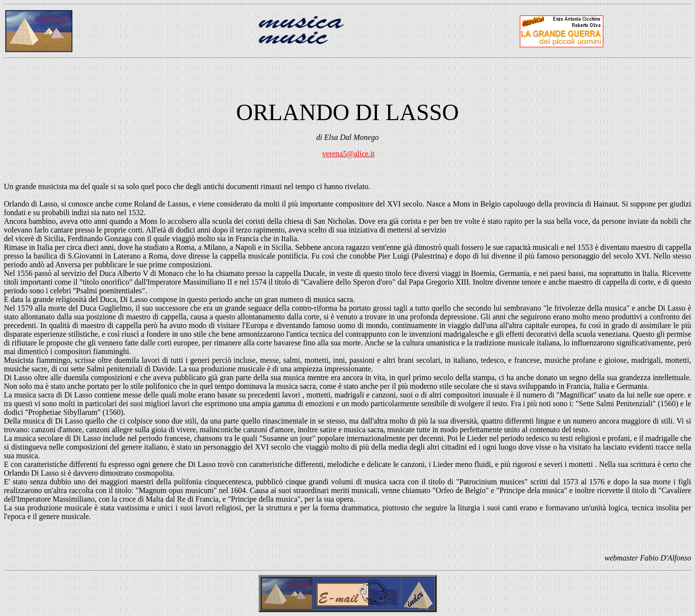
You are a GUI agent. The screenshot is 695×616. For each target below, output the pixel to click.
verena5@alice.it (348, 154)
